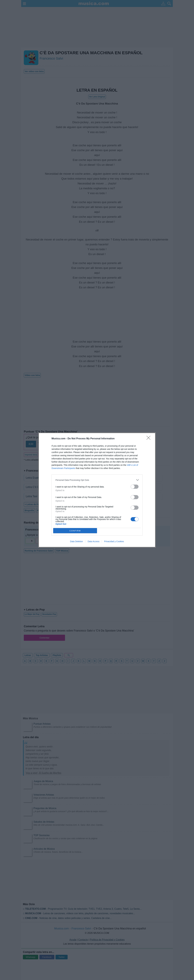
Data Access (94, 541)
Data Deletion (76, 541)
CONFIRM (75, 531)
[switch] (135, 487)
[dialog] (97, 490)
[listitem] (97, 480)
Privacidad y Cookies (114, 541)
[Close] (149, 439)
